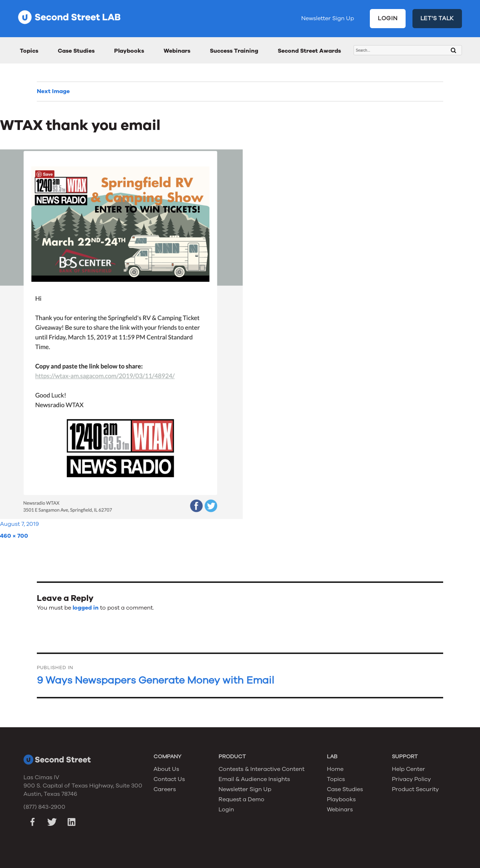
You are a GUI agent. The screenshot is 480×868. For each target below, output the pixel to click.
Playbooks (129, 51)
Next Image (53, 91)
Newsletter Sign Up (328, 18)
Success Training (234, 51)
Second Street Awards (309, 51)
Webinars (177, 51)
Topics (29, 51)
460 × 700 (14, 536)
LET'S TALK (437, 18)
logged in (86, 608)
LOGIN (388, 18)
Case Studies (76, 51)
